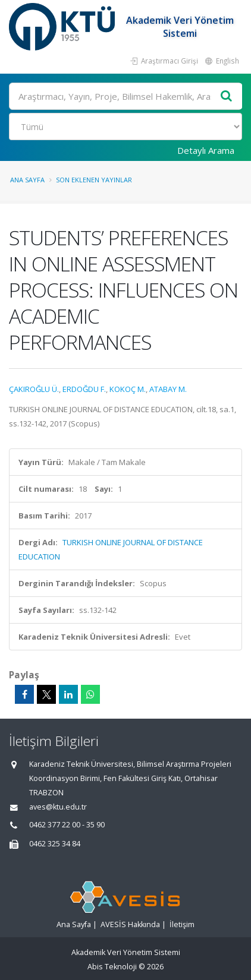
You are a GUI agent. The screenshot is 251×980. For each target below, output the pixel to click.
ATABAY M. (168, 389)
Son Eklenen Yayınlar (94, 180)
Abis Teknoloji (112, 967)
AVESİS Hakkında (130, 924)
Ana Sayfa (27, 180)
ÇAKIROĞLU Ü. (34, 389)
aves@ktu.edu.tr (58, 807)
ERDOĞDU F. (84, 389)
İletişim (182, 924)
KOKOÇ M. (128, 389)
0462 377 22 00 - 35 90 (67, 825)
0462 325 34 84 (55, 844)
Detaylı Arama (206, 150)
